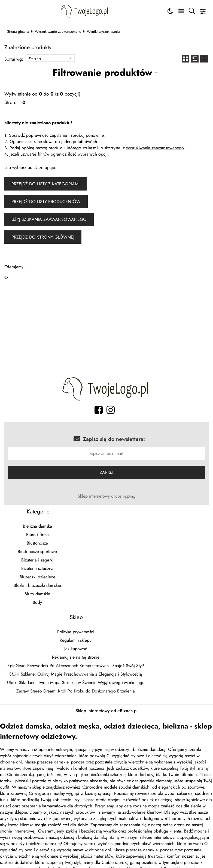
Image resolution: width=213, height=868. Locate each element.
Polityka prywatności (76, 633)
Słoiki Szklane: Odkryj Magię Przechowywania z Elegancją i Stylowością (76, 675)
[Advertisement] (107, 330)
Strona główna (18, 31)
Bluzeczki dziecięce (37, 578)
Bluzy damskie (37, 595)
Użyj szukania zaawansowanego (49, 219)
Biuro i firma (37, 535)
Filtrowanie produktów (102, 72)
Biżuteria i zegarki (37, 561)
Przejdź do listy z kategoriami (45, 184)
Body (37, 603)
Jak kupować (76, 649)
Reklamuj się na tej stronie (76, 658)
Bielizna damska (37, 527)
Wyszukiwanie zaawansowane (58, 31)
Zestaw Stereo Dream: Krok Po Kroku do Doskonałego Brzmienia (76, 692)
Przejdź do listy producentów (46, 202)
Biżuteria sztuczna (37, 569)
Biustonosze (37, 544)
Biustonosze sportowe (37, 552)
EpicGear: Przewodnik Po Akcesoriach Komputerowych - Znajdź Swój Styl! (76, 666)
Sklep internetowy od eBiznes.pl (107, 711)
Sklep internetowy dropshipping (107, 497)
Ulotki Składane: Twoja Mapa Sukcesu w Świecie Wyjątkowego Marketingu (76, 683)
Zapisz (107, 473)
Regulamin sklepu (76, 641)
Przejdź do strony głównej (43, 237)
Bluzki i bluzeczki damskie (37, 586)
